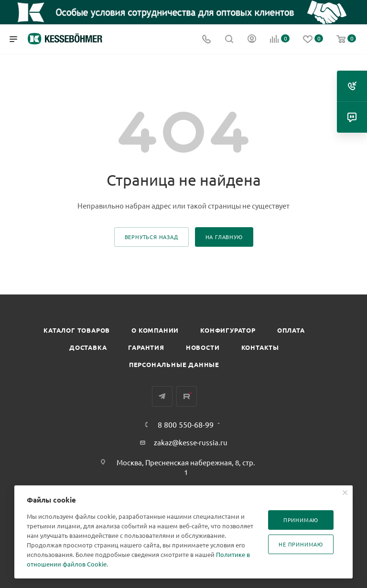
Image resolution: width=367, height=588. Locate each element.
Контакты (260, 347)
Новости (203, 347)
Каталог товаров (77, 330)
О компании (155, 330)
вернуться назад (151, 237)
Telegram (162, 396)
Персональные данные (174, 364)
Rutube (187, 396)
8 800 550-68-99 (186, 424)
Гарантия (146, 347)
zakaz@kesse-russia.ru (191, 442)
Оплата (291, 330)
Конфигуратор (228, 330)
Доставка (88, 347)
